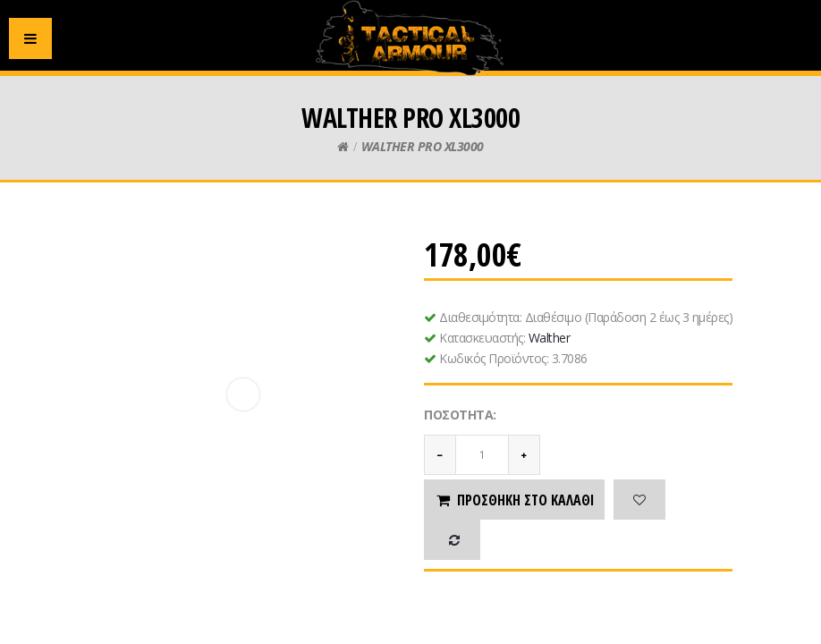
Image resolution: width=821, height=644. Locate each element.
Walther (550, 338)
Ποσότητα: (460, 415)
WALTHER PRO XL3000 (423, 146)
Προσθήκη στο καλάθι (514, 500)
